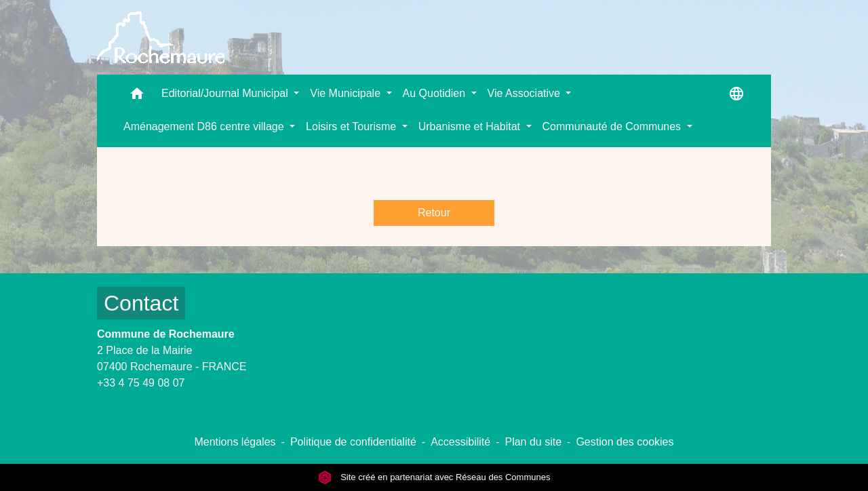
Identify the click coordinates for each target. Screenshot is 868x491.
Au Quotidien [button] (436, 93)
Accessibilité (460, 442)
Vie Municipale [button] (347, 93)
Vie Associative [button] (526, 93)
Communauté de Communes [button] (613, 126)
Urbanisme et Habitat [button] (471, 126)
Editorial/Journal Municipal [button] (226, 93)
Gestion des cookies (625, 442)
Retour (434, 213)
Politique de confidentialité (353, 442)
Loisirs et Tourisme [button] (353, 126)
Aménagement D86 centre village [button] (205, 126)
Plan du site (533, 442)
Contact (141, 303)
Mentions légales (235, 442)
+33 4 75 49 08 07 (141, 383)
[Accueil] (161, 38)
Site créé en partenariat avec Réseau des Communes (434, 477)
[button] (137, 97)
